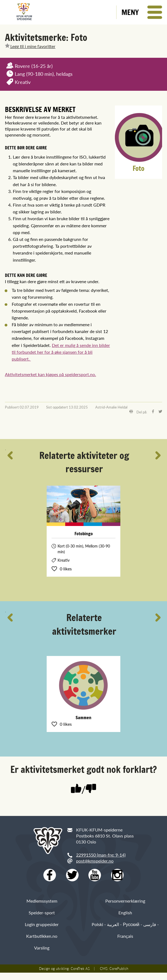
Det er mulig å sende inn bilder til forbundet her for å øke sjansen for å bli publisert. (61, 352)
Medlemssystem (42, 908)
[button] (142, 12)
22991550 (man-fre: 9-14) (101, 855)
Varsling (42, 955)
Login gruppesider (42, 931)
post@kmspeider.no (95, 861)
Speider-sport (42, 920)
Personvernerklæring (125, 908)
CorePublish (119, 976)
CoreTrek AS (80, 976)
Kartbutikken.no (42, 943)
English (125, 920)
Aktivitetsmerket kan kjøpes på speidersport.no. (50, 374)
